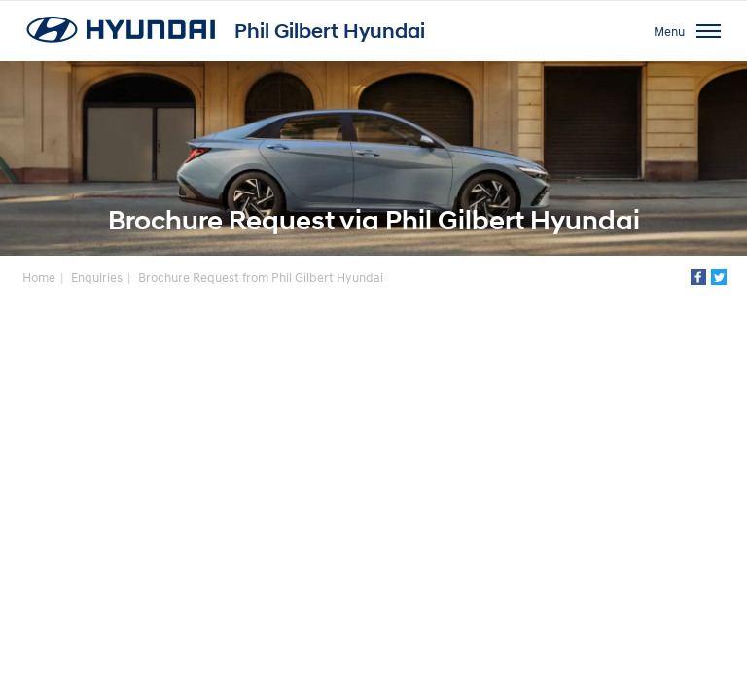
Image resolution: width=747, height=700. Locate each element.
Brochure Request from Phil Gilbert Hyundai (261, 277)
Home (39, 277)
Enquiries (97, 277)
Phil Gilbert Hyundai (330, 31)
